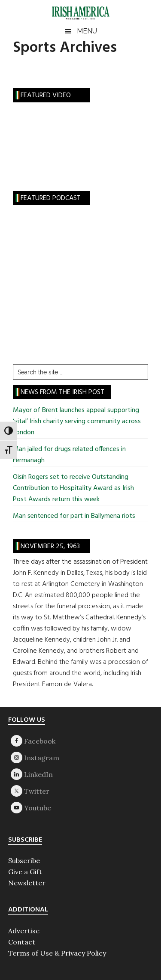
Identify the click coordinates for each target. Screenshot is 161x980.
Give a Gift (25, 872)
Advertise (24, 931)
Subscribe (24, 860)
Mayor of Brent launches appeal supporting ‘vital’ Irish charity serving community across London (77, 421)
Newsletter (27, 883)
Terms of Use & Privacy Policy (57, 953)
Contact (22, 942)
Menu (87, 31)
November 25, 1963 (50, 547)
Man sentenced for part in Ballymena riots (74, 516)
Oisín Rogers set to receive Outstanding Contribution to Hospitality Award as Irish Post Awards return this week (73, 488)
